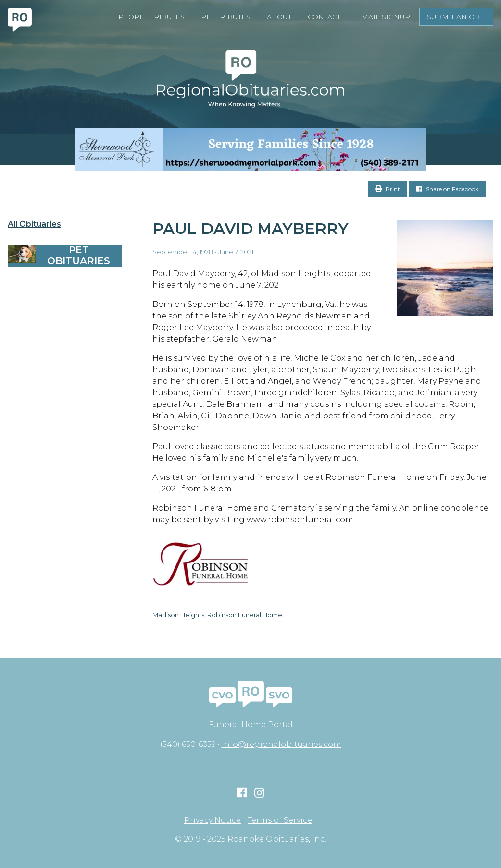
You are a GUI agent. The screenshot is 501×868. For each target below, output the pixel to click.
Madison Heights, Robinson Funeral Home (217, 615)
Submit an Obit (456, 17)
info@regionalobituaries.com (282, 744)
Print (388, 189)
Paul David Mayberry (250, 228)
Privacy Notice (213, 820)
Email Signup (383, 17)
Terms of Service (280, 820)
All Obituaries (34, 224)
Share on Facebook (447, 189)
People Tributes (151, 17)
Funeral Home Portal (251, 725)
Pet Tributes (226, 17)
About (279, 17)
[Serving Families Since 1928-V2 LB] (250, 149)
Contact (324, 17)
